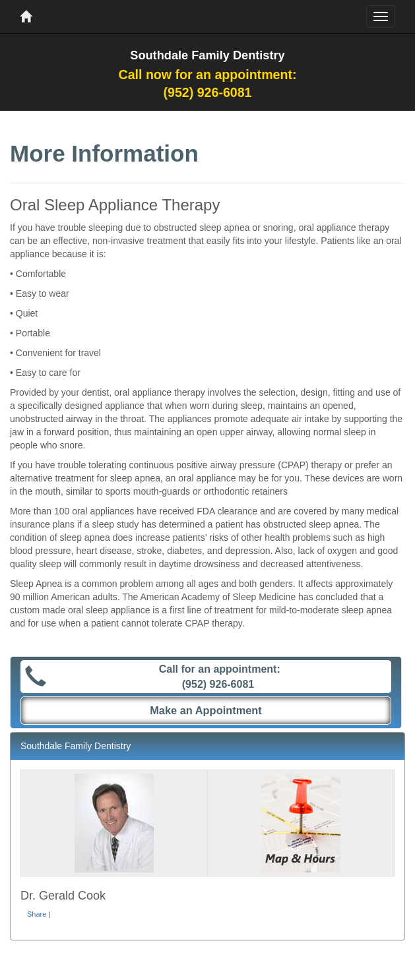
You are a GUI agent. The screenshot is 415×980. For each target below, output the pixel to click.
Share (37, 914)
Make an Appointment (206, 710)
